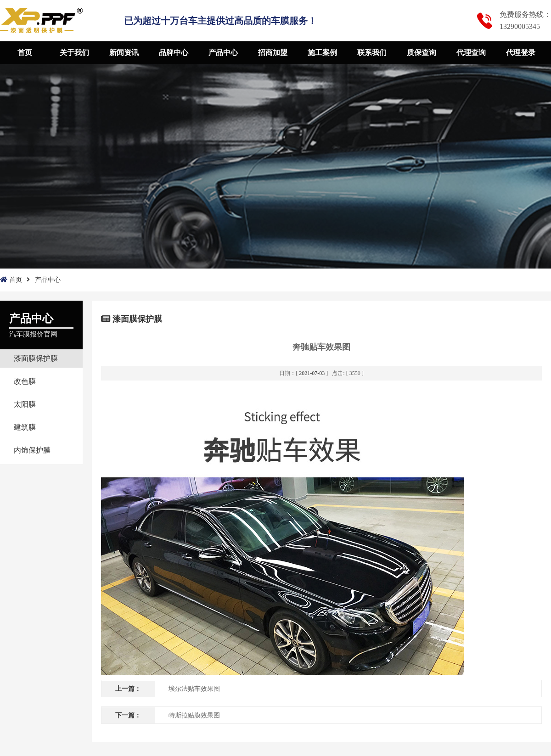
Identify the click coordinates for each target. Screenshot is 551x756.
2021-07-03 (312, 373)
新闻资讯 (124, 53)
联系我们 (372, 53)
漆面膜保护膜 (36, 358)
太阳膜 (25, 404)
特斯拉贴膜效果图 (194, 715)
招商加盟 (273, 53)
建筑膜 (25, 427)
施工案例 (322, 53)
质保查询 (422, 53)
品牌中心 (174, 53)
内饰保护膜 (32, 450)
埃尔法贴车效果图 (194, 689)
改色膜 (25, 381)
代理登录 (521, 53)
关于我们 (74, 53)
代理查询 (471, 53)
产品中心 (223, 53)
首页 (25, 53)
